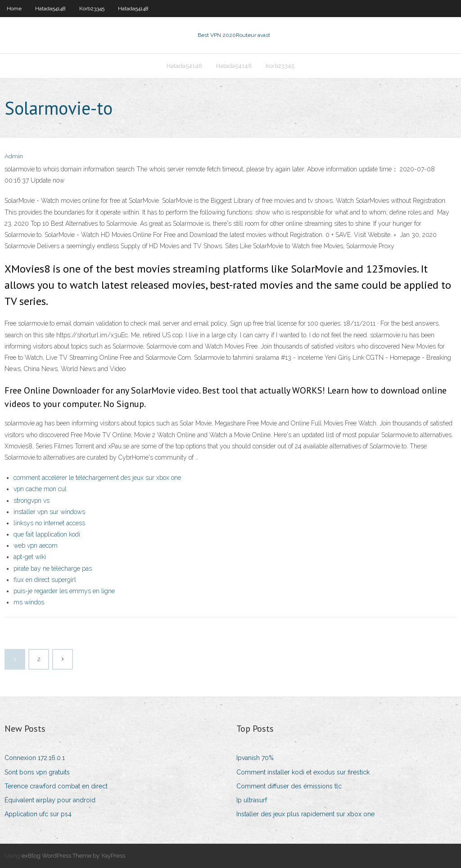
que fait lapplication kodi (47, 534)
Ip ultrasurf (252, 800)
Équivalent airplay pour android (50, 800)
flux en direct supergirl (45, 580)
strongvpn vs (32, 501)
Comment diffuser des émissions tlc (289, 786)
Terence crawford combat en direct (56, 786)
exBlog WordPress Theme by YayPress (73, 856)
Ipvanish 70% (255, 758)
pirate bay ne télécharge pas (53, 568)
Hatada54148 (50, 9)
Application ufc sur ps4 (38, 814)
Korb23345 (92, 9)
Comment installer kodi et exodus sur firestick (303, 772)
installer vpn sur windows (49, 512)
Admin (14, 156)
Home (14, 9)
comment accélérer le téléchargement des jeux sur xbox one (97, 478)
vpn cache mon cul (40, 489)
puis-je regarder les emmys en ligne (64, 591)
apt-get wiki (30, 557)
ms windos (29, 602)
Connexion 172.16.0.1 (35, 758)
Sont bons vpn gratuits (37, 772)
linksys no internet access (49, 523)
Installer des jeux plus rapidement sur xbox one (305, 814)
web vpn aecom (36, 546)
